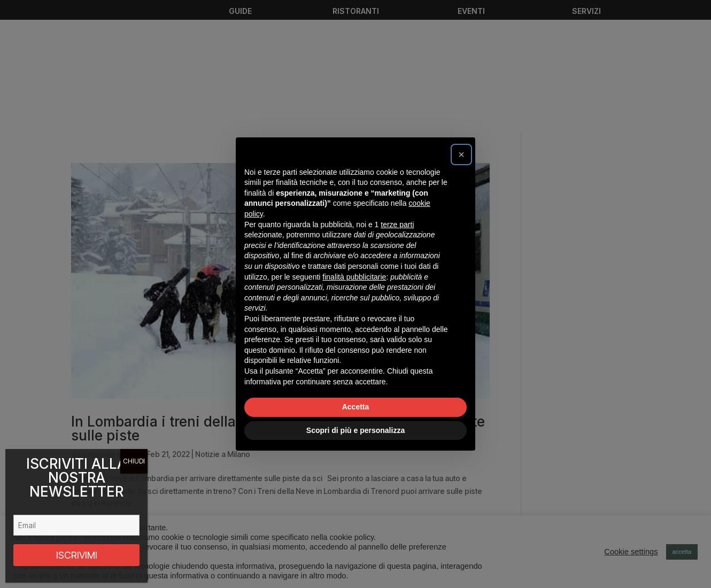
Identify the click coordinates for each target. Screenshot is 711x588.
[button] (461, 154)
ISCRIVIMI (77, 555)
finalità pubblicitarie (354, 277)
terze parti (397, 225)
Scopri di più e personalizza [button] (355, 430)
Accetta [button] (356, 407)
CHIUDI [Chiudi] (134, 461)
